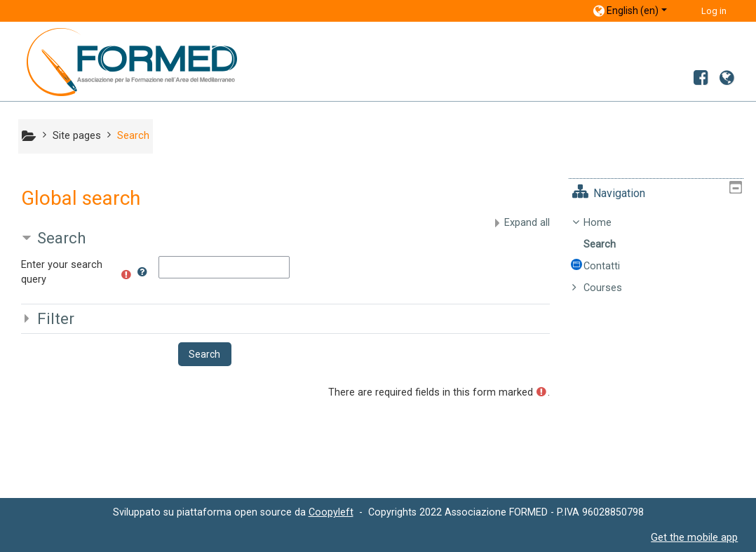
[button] (142, 270)
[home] (121, 61)
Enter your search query (62, 272)
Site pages (77, 136)
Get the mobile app (694, 537)
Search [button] (62, 238)
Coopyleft (331, 512)
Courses (613, 288)
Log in (714, 11)
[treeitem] (661, 256)
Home (608, 223)
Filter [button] (56, 318)
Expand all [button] (527, 223)
